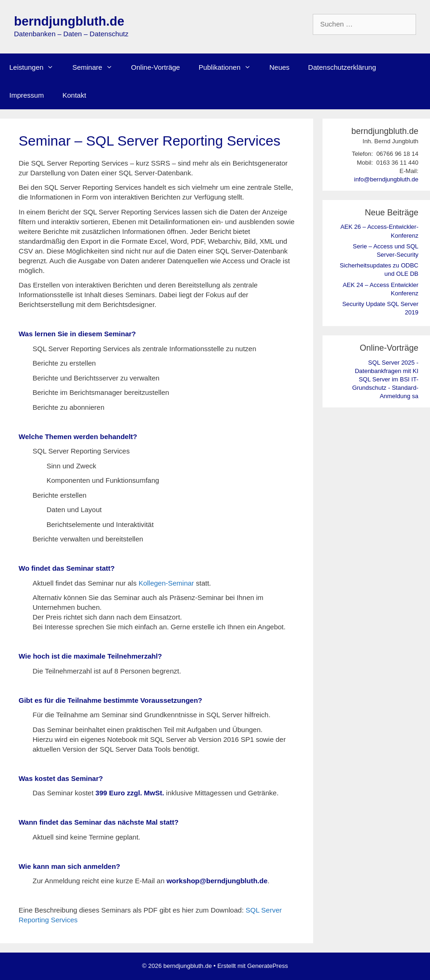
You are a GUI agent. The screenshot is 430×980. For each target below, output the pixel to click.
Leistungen (36, 67)
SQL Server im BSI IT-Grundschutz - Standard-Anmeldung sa (385, 388)
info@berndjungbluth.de (386, 179)
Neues (279, 67)
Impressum (27, 95)
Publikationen (229, 67)
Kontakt (74, 95)
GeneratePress (267, 966)
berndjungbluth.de (69, 21)
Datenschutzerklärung (342, 67)
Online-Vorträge (156, 67)
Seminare (97, 67)
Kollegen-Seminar (166, 583)
